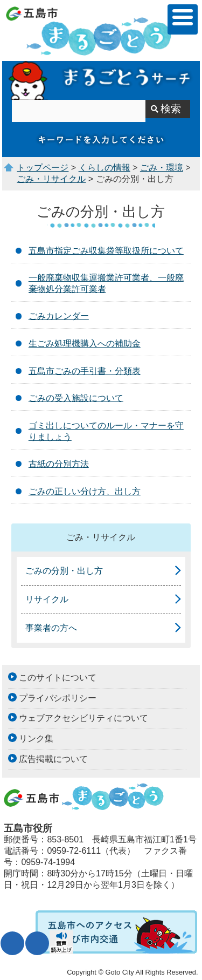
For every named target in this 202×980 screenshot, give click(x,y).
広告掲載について (53, 759)
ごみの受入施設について (76, 398)
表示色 (37, 943)
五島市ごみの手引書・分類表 (85, 371)
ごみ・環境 (162, 168)
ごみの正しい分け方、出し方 (85, 491)
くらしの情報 (105, 168)
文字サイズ (12, 943)
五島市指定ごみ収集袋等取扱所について (106, 251)
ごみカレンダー (59, 316)
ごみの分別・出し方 (64, 571)
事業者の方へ (51, 628)
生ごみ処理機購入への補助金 (85, 343)
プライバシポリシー (58, 698)
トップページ (43, 168)
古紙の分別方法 (59, 464)
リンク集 (36, 739)
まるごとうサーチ (101, 80)
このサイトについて (58, 678)
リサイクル (47, 599)
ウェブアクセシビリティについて (83, 718)
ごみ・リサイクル (51, 179)
